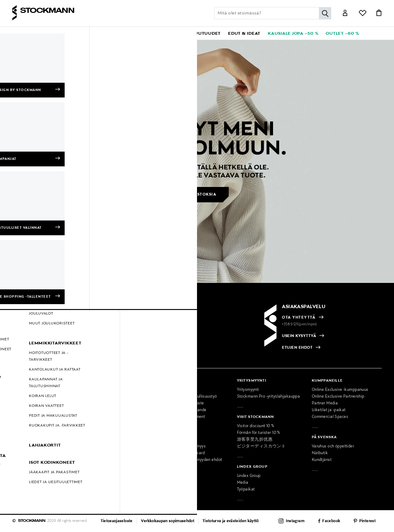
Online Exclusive (28, 424)
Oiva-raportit (24, 451)
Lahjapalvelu (98, 453)
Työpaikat (246, 490)
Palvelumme (98, 426)
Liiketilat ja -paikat (329, 410)
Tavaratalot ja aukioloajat (110, 390)
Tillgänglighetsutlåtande (184, 410)
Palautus (20, 403)
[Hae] (325, 13)
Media (243, 483)
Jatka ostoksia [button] (197, 195)
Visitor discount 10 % (256, 426)
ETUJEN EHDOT (297, 348)
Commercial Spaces (330, 417)
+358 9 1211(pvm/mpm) (300, 324)
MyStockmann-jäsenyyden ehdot (192, 460)
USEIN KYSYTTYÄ (299, 336)
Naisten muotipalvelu (107, 433)
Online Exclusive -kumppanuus (340, 390)
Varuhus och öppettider (333, 447)
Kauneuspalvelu (102, 447)
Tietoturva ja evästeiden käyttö (231, 521)
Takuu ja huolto (26, 410)
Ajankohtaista (100, 397)
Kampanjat (22, 431)
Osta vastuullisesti (179, 390)
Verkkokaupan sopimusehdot (168, 521)
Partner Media (325, 403)
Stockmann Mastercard (183, 453)
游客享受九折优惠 (255, 440)
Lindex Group (249, 476)
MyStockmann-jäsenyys (184, 447)
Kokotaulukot (25, 417)
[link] (174, 33)
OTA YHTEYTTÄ (299, 318)
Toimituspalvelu (101, 460)
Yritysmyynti (248, 390)
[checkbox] (105, 339)
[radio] (44, 337)
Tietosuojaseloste (117, 521)
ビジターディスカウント (261, 447)
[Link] (345, 14)
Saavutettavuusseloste (183, 403)
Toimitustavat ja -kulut (33, 397)
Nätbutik (320, 453)
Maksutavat (23, 390)
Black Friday (24, 444)
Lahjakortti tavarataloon (109, 467)
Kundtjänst (322, 460)
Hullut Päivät (24, 437)
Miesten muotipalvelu (107, 440)
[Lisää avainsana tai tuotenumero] (273, 13)
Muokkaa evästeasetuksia (36, 458)
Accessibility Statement (183, 417)
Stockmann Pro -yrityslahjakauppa (269, 397)
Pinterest (367, 521)
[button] (36, 33)
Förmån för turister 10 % (259, 433)
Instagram (295, 521)
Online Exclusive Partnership (338, 397)
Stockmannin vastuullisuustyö (189, 397)
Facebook (331, 521)
